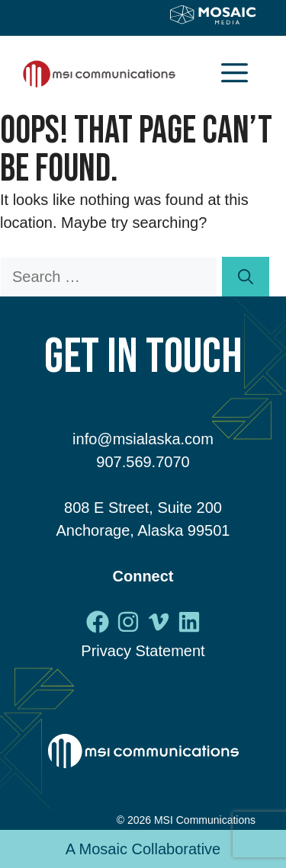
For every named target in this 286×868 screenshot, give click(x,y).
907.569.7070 (143, 462)
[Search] (246, 277)
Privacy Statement (143, 651)
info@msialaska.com (143, 439)
